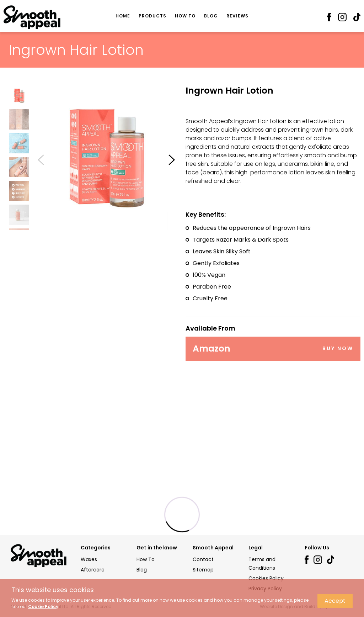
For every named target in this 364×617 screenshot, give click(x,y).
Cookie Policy (43, 607)
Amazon (273, 348)
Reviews (237, 16)
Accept (335, 601)
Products (152, 16)
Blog (211, 16)
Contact (203, 559)
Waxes (89, 559)
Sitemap (203, 570)
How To (185, 16)
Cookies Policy (266, 578)
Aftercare (93, 570)
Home (123, 16)
